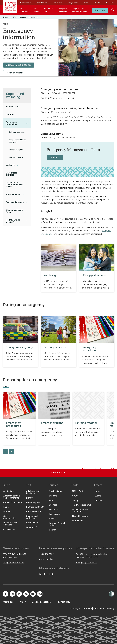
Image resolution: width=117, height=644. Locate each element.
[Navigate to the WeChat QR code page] (26, 594)
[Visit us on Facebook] (5, 594)
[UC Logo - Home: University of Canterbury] (10, 7)
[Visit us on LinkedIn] (19, 594)
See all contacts (47, 574)
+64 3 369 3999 (10, 557)
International (58, 3)
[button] (100, 10)
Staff (112, 3)
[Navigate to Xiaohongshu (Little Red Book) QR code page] (40, 594)
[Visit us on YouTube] (33, 594)
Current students (43, 3)
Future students (26, 3)
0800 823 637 (92, 557)
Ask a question (46, 559)
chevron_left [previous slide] (5, 452)
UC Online (97, 3)
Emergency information (86, 562)
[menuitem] (25, 10)
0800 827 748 (9, 554)
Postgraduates (73, 3)
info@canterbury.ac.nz (13, 562)
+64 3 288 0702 (46, 554)
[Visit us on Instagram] (12, 594)
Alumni (86, 3)
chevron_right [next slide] (11, 452)
